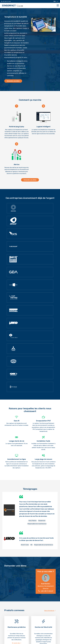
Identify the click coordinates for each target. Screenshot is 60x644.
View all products (50, 611)
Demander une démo (13, 81)
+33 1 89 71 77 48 (6, 1)
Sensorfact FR (12, 6)
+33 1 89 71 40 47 (46, 591)
